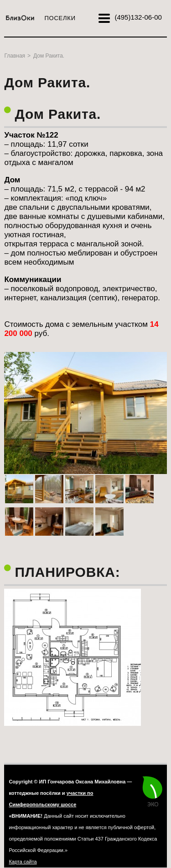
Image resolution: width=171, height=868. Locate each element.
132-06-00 (138, 17)
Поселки (60, 18)
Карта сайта (23, 862)
